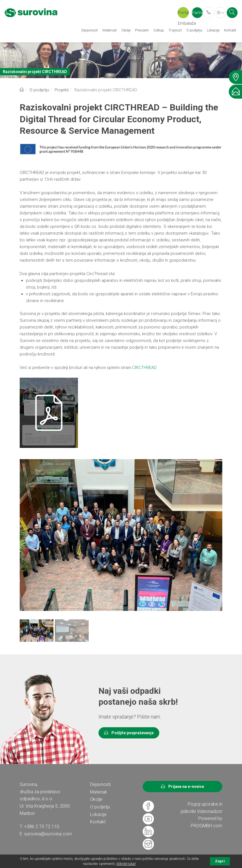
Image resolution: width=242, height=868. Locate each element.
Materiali (110, 30)
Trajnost (175, 30)
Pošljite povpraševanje (129, 733)
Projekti (62, 90)
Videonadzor (210, 811)
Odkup (159, 30)
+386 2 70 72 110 (42, 827)
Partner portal (197, 14)
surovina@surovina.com (48, 834)
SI (220, 13)
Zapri (220, 861)
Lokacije (213, 30)
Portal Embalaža (183, 14)
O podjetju (194, 30)
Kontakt (230, 30)
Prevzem (142, 30)
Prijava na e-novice (182, 787)
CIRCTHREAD (144, 368)
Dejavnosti (90, 30)
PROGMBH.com (207, 826)
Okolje (126, 30)
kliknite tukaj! (126, 864)
